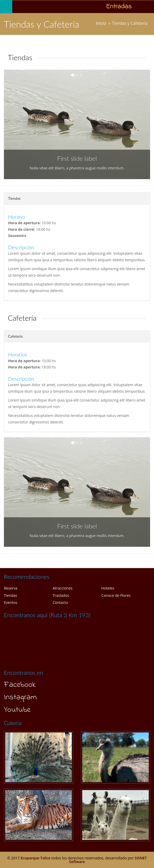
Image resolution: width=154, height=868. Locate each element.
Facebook (20, 685)
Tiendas (11, 595)
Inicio (101, 23)
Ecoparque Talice (35, 858)
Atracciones (63, 588)
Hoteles (108, 588)
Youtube (17, 710)
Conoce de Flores (116, 595)
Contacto (60, 602)
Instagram (20, 697)
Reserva (11, 588)
